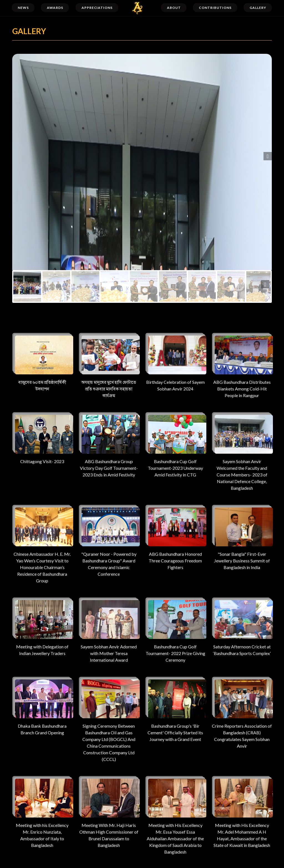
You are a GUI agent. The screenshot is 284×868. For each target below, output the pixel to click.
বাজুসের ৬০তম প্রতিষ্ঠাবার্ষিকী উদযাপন (42, 362)
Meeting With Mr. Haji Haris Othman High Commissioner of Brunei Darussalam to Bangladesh (109, 812)
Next (268, 156)
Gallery (258, 8)
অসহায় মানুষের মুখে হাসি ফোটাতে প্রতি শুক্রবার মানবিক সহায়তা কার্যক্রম (109, 365)
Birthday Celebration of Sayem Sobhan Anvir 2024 (175, 362)
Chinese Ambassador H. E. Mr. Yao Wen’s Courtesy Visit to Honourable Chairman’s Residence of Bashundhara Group (42, 544)
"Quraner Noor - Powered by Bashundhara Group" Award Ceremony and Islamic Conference (109, 541)
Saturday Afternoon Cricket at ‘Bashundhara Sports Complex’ (242, 627)
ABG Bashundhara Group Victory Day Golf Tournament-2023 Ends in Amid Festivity (109, 445)
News (23, 8)
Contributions (215, 8)
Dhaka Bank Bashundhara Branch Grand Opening (42, 706)
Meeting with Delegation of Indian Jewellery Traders (42, 627)
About (174, 8)
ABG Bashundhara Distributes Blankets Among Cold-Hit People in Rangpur (242, 365)
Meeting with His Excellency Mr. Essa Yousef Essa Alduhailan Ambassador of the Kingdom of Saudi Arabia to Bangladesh (175, 815)
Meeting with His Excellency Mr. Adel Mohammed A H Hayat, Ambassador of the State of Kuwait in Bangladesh (242, 812)
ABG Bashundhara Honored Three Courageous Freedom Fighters (175, 537)
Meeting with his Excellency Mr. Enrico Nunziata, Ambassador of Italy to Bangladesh (42, 812)
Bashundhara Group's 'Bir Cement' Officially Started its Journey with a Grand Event (175, 709)
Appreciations (97, 8)
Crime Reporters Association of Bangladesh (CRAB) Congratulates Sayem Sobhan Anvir (242, 713)
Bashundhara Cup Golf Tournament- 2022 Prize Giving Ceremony (175, 630)
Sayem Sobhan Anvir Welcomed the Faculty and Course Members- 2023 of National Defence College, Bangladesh (242, 451)
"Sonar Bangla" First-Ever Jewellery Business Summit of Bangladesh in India (242, 537)
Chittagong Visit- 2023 (42, 438)
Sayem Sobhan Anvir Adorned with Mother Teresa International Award (109, 630)
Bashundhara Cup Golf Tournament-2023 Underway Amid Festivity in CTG (175, 445)
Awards (55, 8)
